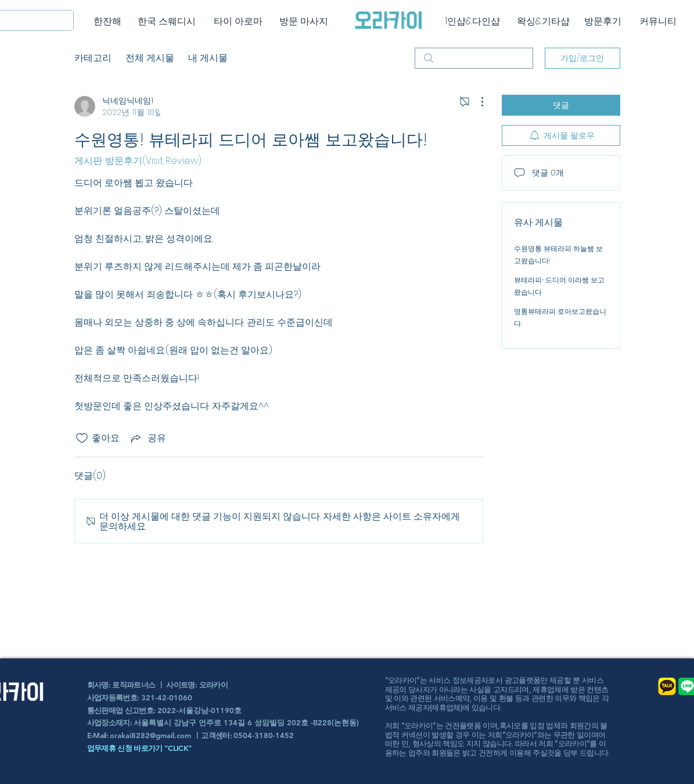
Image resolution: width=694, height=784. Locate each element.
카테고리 (93, 58)
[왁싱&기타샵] (543, 22)
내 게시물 (208, 58)
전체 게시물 (150, 58)
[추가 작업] (476, 102)
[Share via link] (148, 438)
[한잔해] (108, 22)
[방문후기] (603, 22)
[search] (474, 58)
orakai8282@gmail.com (150, 735)
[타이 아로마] (238, 22)
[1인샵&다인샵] (472, 22)
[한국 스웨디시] (167, 22)
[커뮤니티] (658, 22)
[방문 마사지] (304, 22)
